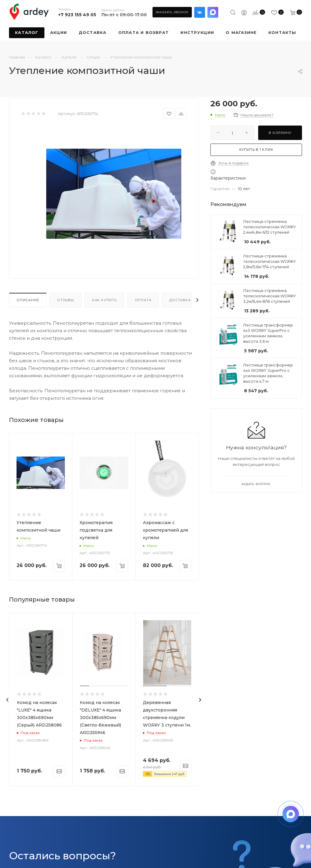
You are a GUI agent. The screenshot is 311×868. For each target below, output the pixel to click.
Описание (28, 300)
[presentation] (8, 700)
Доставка (180, 300)
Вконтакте (200, 12)
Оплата (143, 300)
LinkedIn (213, 12)
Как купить (104, 300)
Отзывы (66, 300)
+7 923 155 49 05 (77, 15)
